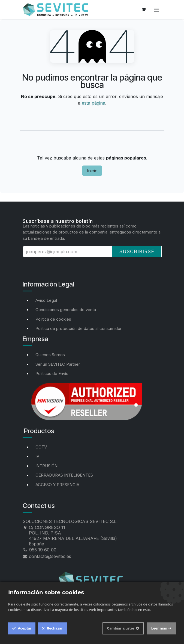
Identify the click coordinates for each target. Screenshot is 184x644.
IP (37, 456)
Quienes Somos (50, 355)
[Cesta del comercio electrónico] (144, 10)
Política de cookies (53, 319)
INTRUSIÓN (46, 466)
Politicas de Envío (52, 373)
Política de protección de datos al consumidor (79, 328)
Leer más (159, 628)
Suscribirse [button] (137, 251)
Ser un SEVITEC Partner (58, 364)
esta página (93, 103)
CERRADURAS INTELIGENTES (64, 475)
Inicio (92, 171)
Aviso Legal (46, 300)
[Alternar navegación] (156, 9)
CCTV (41, 447)
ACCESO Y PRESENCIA (57, 485)
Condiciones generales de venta (66, 310)
